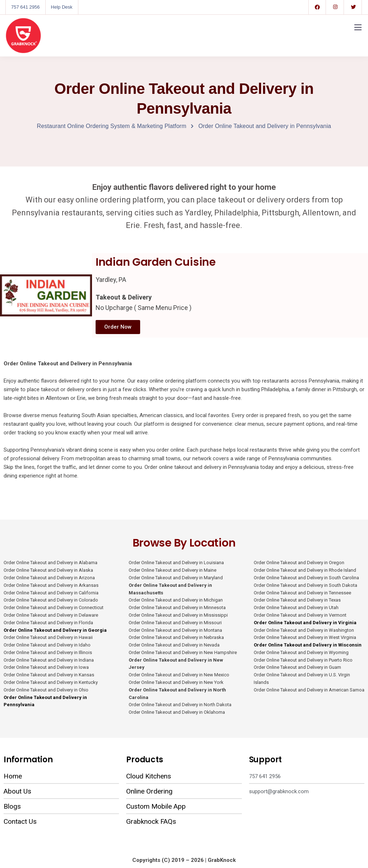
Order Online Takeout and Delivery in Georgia (56, 630)
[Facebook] (317, 7)
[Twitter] (353, 7)
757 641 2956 (26, 7)
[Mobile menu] (358, 27)
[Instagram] (335, 7)
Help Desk (62, 7)
